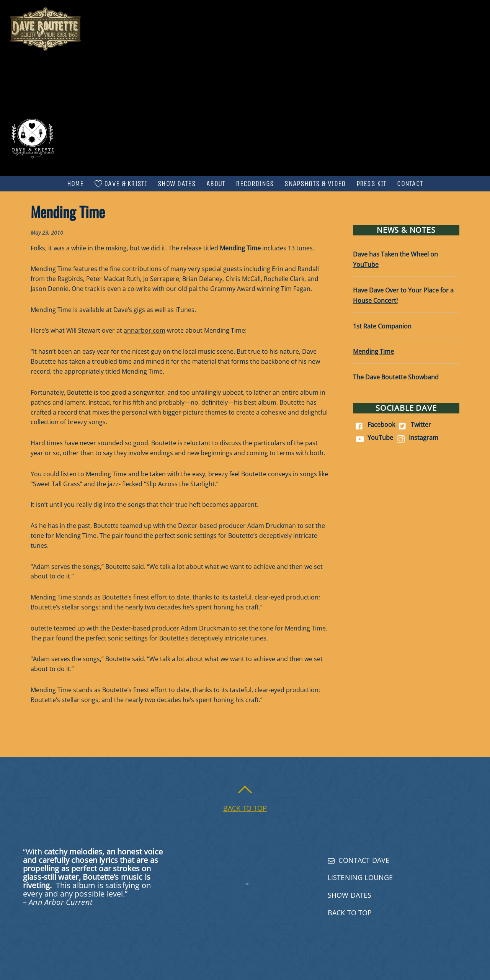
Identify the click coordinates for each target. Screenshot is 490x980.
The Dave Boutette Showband (396, 377)
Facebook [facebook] (374, 425)
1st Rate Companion (382, 326)
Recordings (255, 184)
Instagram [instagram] (416, 438)
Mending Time (373, 351)
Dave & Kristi (121, 184)
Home (75, 184)
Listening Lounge (360, 877)
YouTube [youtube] (373, 438)
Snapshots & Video (315, 184)
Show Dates (177, 184)
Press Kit (372, 184)
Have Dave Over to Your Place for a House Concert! (403, 295)
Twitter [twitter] (414, 425)
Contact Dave (359, 860)
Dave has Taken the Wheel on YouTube (395, 259)
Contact (410, 184)
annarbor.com (145, 330)
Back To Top (350, 913)
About (216, 184)
